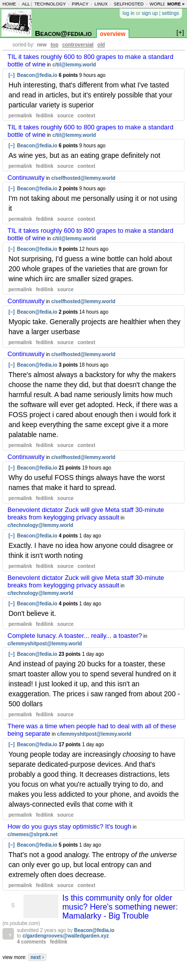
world (158, 4)
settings (171, 13)
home (9, 4)
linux (101, 4)
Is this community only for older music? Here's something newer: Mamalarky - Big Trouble (120, 907)
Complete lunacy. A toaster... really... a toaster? (75, 636)
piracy (80, 4)
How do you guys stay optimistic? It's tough (69, 826)
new (42, 45)
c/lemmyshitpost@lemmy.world (45, 644)
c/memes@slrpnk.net (32, 834)
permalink (20, 116)
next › (37, 957)
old (101, 45)
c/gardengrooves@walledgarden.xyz (66, 936)
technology (50, 4)
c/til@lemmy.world (74, 65)
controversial (78, 45)
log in (129, 13)
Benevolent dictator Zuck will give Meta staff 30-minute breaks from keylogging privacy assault (86, 513)
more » (176, 4)
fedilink (45, 116)
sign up (150, 13)
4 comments (31, 942)
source (66, 116)
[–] (11, 75)
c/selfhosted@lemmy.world (84, 178)
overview (112, 34)
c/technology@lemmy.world (40, 525)
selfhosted (129, 4)
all (26, 4)
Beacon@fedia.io (63, 33)
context (86, 116)
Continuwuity (26, 178)
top (54, 45)
